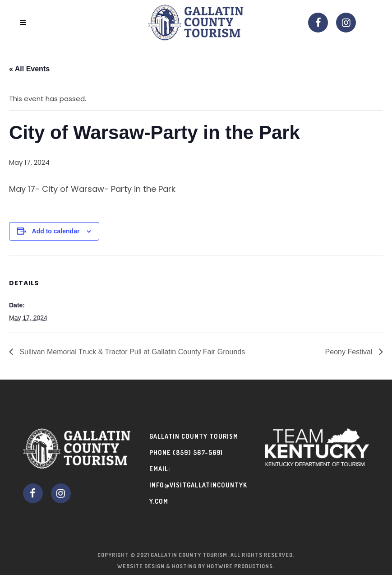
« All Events (29, 69)
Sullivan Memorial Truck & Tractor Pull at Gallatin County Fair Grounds (131, 352)
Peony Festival (350, 352)
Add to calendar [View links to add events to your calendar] (56, 231)
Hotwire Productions (240, 566)
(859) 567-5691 (198, 452)
